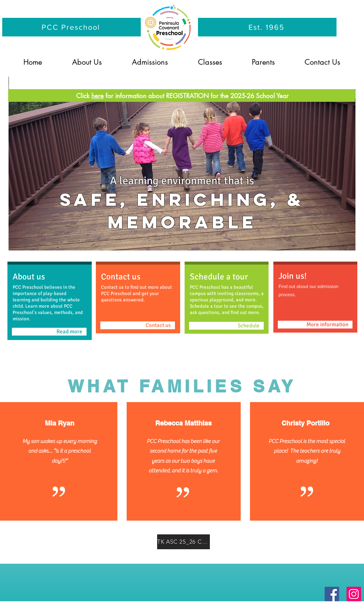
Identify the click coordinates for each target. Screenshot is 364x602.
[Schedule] (226, 326)
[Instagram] (354, 594)
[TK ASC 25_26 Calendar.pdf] (183, 542)
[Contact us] (138, 325)
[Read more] (49, 332)
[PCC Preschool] (71, 27)
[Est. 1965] (267, 27)
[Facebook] (332, 594)
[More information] (315, 325)
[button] (87, 62)
